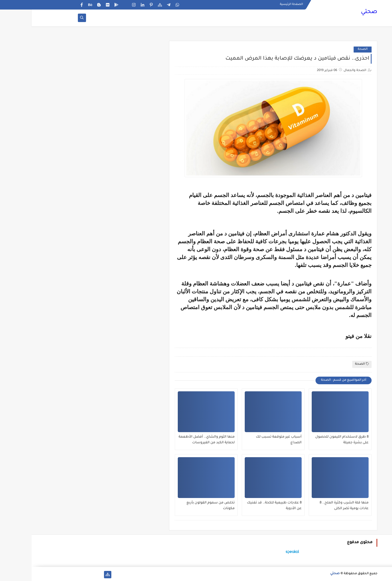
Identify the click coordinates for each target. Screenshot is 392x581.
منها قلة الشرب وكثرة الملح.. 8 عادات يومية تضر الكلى (313, 506)
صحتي (338, 12)
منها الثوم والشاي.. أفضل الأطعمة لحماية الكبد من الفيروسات (175, 440)
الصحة (331, 49)
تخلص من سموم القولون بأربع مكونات (179, 506)
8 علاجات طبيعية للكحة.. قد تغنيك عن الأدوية (243, 506)
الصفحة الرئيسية (260, 4)
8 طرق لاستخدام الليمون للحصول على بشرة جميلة (310, 440)
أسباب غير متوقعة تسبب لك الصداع (247, 440)
